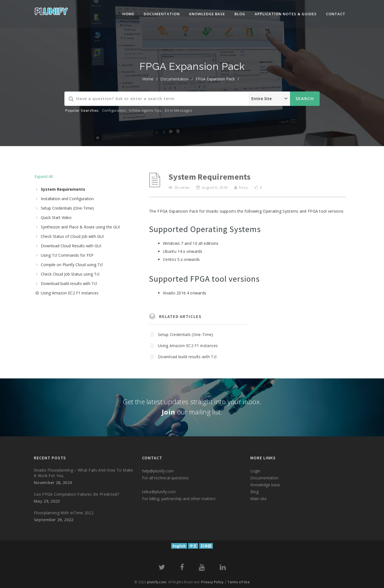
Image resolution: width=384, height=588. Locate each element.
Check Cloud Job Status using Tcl (70, 274)
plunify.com (157, 582)
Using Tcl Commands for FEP (67, 255)
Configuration (114, 110)
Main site (258, 499)
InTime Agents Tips (145, 110)
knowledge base (207, 14)
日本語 (206, 546)
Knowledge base (265, 485)
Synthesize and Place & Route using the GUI (80, 227)
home (148, 79)
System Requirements (63, 189)
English (179, 546)
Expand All (44, 176)
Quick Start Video (56, 217)
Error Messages (179, 110)
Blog (240, 14)
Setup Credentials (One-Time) (67, 208)
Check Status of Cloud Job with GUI (72, 236)
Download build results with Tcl (69, 283)
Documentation (162, 14)
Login (255, 471)
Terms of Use (238, 582)
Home (128, 14)
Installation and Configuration (67, 199)
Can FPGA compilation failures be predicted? (76, 494)
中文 (193, 546)
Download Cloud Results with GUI (71, 246)
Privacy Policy (212, 582)
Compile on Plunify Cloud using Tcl (72, 265)
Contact (336, 14)
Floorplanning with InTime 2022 (64, 513)
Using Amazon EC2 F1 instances (70, 293)
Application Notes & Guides (286, 14)
